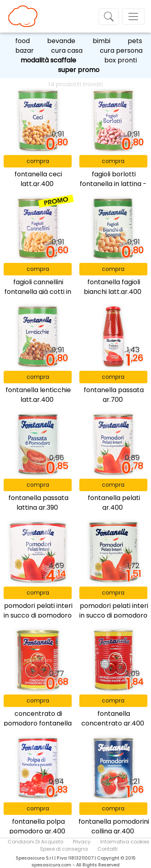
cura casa (67, 51)
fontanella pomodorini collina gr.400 (114, 826)
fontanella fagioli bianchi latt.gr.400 (113, 287)
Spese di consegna (64, 849)
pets (135, 41)
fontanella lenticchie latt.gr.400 (38, 395)
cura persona (121, 51)
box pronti (121, 60)
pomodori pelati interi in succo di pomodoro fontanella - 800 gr (114, 615)
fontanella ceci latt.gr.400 (38, 179)
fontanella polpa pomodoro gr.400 (37, 826)
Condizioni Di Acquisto (35, 842)
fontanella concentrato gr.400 (113, 718)
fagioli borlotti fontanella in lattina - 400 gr (113, 184)
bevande (61, 41)
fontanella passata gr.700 (114, 395)
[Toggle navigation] (109, 17)
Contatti (108, 849)
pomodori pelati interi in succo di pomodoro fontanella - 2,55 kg (38, 615)
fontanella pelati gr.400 (114, 503)
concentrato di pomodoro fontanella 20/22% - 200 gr (38, 723)
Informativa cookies (125, 842)
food (23, 41)
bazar (25, 51)
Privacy (82, 842)
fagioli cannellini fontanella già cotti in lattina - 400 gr (38, 292)
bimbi (101, 41)
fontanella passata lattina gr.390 (38, 503)
